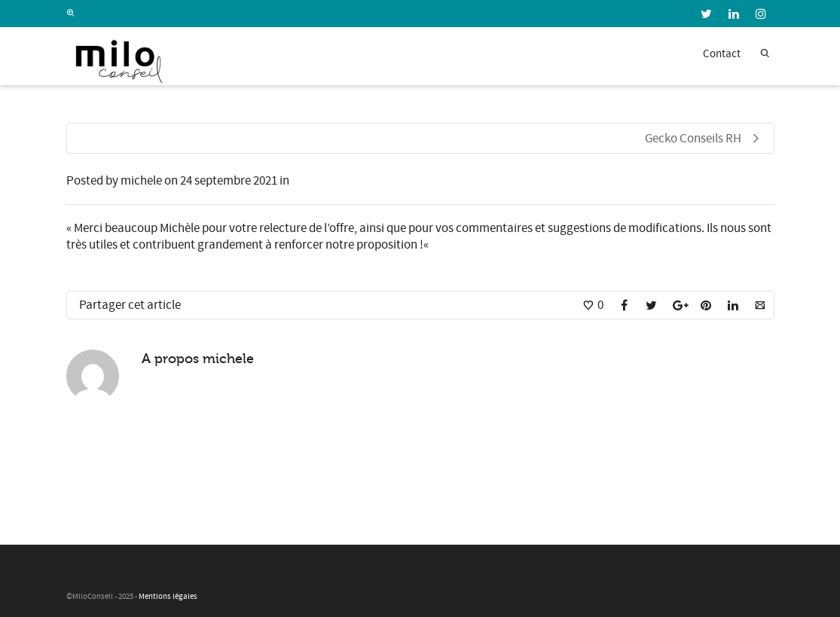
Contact (722, 54)
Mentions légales (168, 597)
